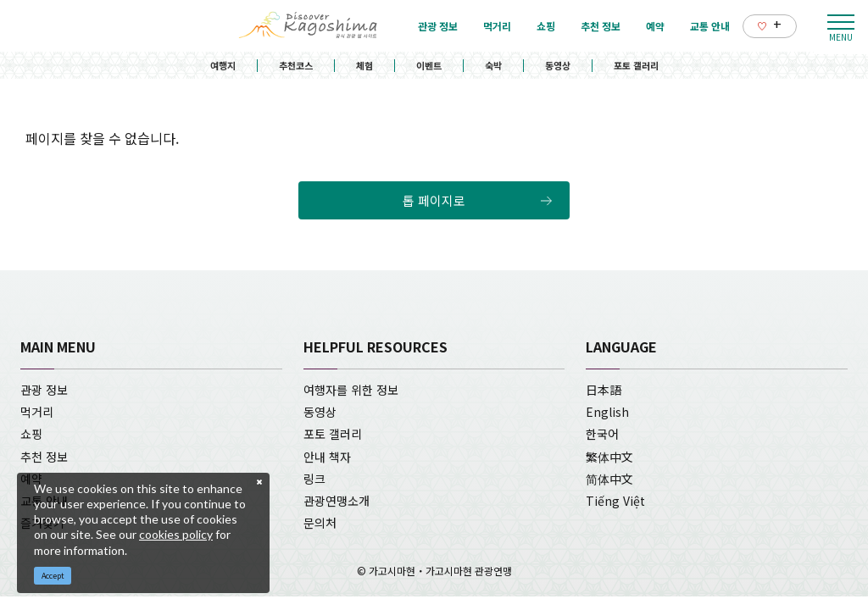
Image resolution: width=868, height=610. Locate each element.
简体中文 (609, 479)
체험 (364, 65)
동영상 (558, 65)
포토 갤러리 (636, 65)
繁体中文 (609, 457)
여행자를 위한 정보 (351, 390)
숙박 (493, 65)
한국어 (602, 434)
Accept (53, 576)
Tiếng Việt (615, 501)
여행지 (223, 65)
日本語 (604, 390)
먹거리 (37, 412)
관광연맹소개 (337, 501)
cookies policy (176, 534)
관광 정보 (44, 390)
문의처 (320, 523)
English (607, 412)
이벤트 (429, 65)
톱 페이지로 (434, 200)
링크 (314, 479)
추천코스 (296, 65)
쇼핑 (31, 434)
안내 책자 (327, 457)
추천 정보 (44, 457)
